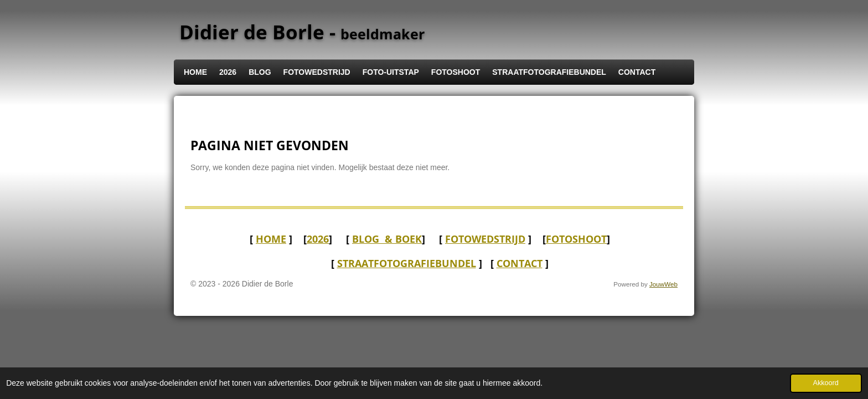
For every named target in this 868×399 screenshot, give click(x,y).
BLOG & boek (387, 239)
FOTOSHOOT (576, 239)
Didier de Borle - (302, 32)
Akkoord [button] (826, 383)
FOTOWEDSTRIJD (485, 239)
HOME (271, 239)
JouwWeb (663, 284)
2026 (318, 239)
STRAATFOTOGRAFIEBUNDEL (407, 263)
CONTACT (520, 263)
